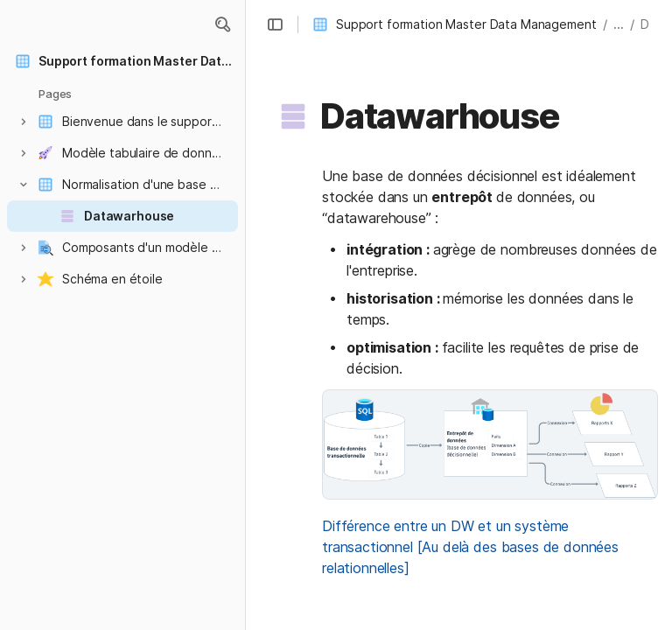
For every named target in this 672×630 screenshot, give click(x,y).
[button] (222, 24)
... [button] (619, 24)
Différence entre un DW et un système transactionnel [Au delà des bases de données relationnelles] (472, 547)
